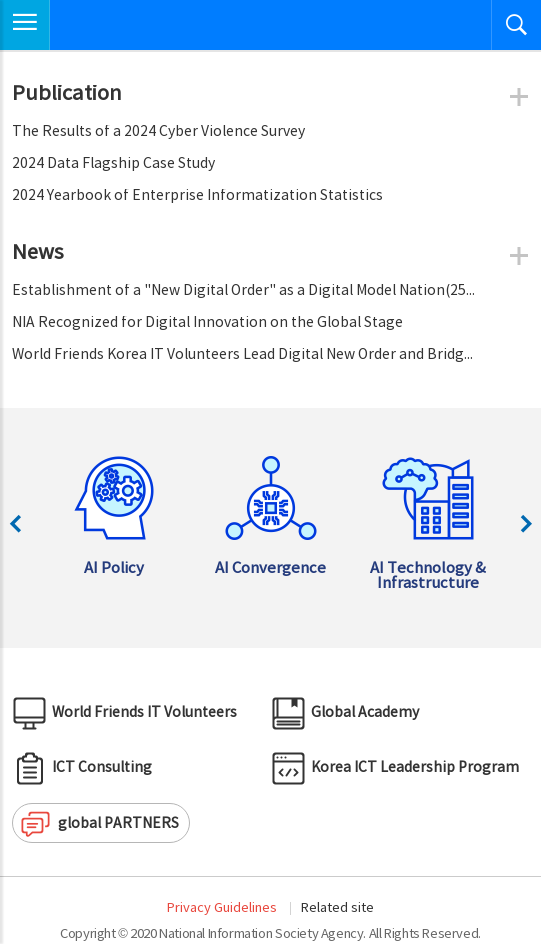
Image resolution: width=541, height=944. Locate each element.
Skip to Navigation (0, 0)
